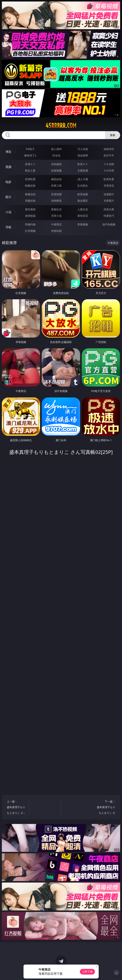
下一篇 (106, 808)
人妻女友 (83, 209)
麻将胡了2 (30, 155)
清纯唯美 (56, 201)
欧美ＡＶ (83, 164)
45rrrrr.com (61, 126)
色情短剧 (56, 231)
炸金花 (56, 155)
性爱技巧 (109, 216)
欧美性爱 (109, 179)
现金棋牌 (83, 155)
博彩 (8, 152)
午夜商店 (56, 224)
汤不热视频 (109, 224)
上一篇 (16, 808)
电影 (8, 182)
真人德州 (56, 149)
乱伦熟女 (83, 186)
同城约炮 (30, 224)
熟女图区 (83, 201)
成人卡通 (83, 179)
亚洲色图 (56, 194)
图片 (8, 197)
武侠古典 (109, 209)
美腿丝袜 (30, 201)
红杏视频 (30, 231)
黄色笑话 (83, 216)
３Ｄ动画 (109, 164)
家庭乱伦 (56, 209)
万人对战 (83, 149)
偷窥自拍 (30, 194)
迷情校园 (30, 216)
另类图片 (109, 201)
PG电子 (30, 149)
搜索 (113, 135)
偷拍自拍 (56, 179)
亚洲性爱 (30, 179)
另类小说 (56, 216)
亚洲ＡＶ (30, 164)
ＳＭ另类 (109, 170)
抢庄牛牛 (109, 155)
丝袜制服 (56, 170)
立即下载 (87, 972)
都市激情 (30, 209)
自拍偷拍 (56, 164)
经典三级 (56, 186)
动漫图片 (109, 194)
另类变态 (109, 186)
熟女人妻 (30, 170)
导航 (8, 227)
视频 (8, 167)
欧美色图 (83, 194)
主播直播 (83, 170)
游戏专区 (109, 149)
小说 (8, 212)
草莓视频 (83, 224)
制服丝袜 (30, 186)
